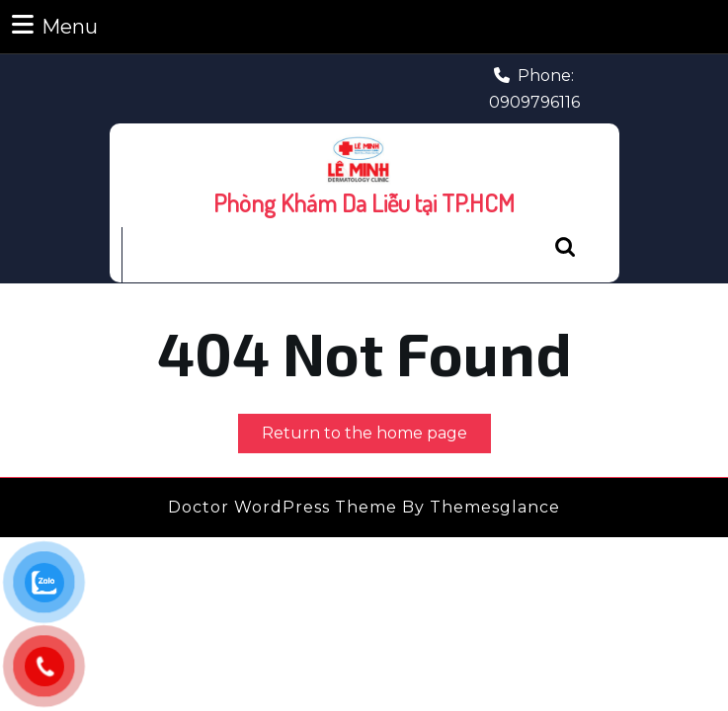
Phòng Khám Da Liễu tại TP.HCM (364, 202)
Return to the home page (376, 437)
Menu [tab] (55, 25)
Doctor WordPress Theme (283, 507)
